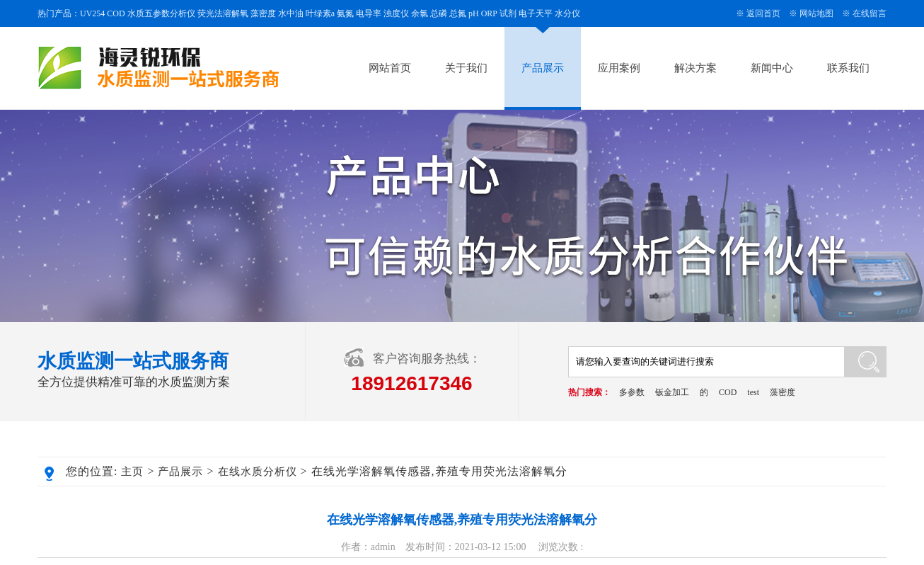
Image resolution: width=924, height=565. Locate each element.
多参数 (632, 392)
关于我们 (466, 68)
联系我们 (848, 68)
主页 (132, 472)
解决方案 (695, 68)
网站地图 (816, 13)
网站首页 (390, 68)
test (753, 392)
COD (728, 392)
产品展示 (543, 68)
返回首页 (763, 13)
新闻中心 (772, 68)
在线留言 (870, 13)
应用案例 (619, 68)
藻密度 (782, 392)
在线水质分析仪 (258, 472)
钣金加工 (672, 392)
